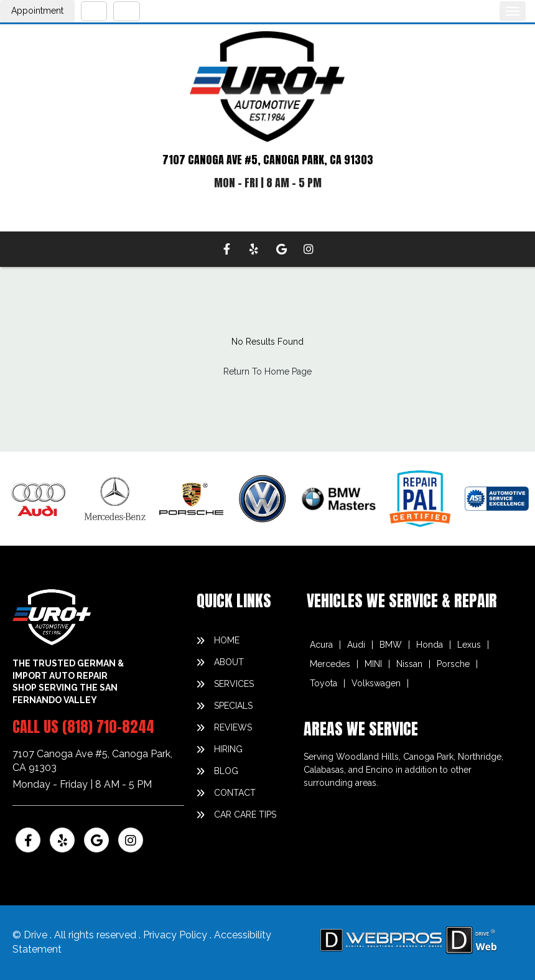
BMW (391, 645)
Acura (321, 645)
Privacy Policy (176, 935)
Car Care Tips (245, 814)
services (234, 684)
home (227, 640)
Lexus (469, 645)
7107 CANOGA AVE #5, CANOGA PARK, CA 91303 (268, 160)
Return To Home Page (267, 371)
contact (235, 793)
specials (233, 706)
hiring (228, 749)
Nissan (409, 664)
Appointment (37, 11)
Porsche (453, 664)
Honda (430, 645)
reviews (233, 727)
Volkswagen (376, 683)
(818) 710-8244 (108, 727)
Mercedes (330, 664)
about (229, 662)
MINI (373, 664)
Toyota (323, 683)
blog (226, 771)
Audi (356, 645)
